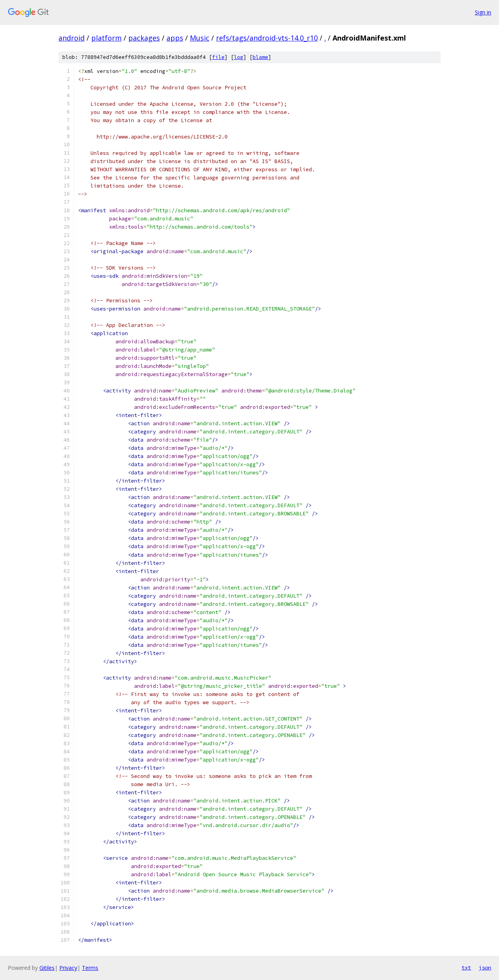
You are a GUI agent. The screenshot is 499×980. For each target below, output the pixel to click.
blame (260, 57)
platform (106, 38)
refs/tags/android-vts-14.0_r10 (267, 38)
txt (466, 968)
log (239, 57)
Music (200, 38)
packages (144, 38)
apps (175, 38)
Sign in (483, 12)
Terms (90, 968)
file (218, 57)
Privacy (68, 968)
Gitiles (47, 968)
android (72, 38)
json (485, 968)
